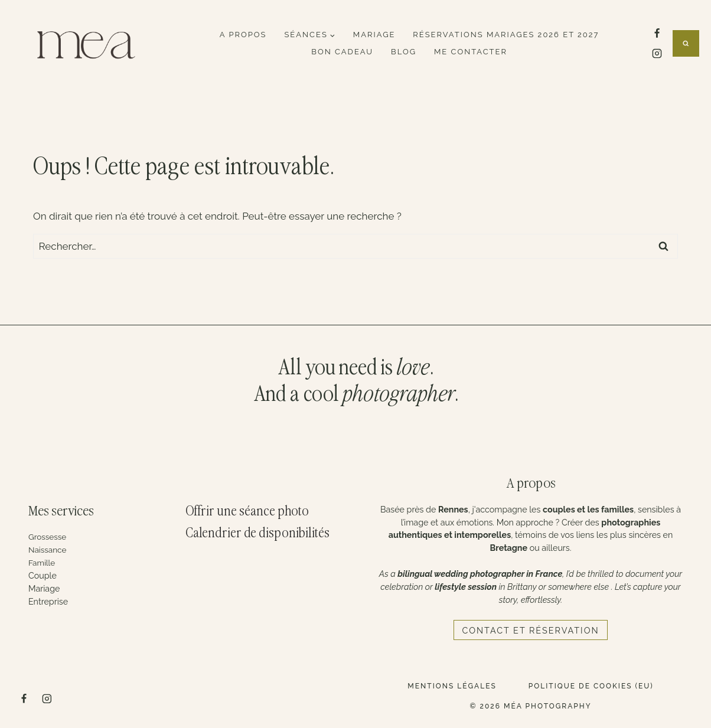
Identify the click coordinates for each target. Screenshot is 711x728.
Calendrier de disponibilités (257, 533)
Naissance (48, 550)
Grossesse (48, 537)
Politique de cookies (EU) (591, 686)
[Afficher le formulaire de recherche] (686, 43)
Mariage (374, 35)
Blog (404, 52)
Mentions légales (452, 686)
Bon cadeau (342, 52)
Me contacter (471, 52)
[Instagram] (657, 54)
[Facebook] (657, 33)
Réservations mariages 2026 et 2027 (506, 35)
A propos (243, 35)
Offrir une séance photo (247, 512)
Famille (43, 563)
